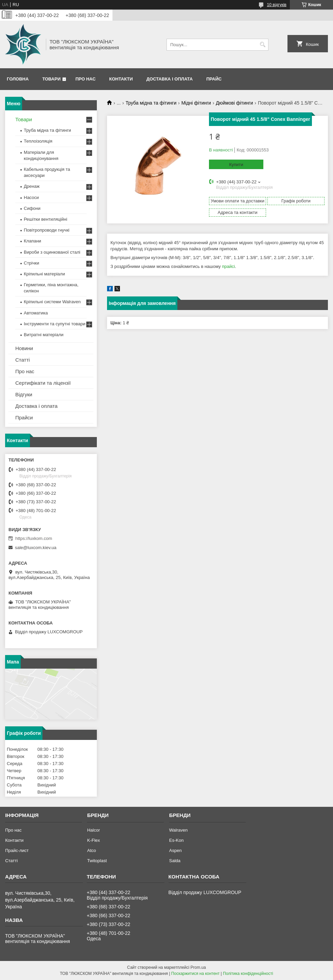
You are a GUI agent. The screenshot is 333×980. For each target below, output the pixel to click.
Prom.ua (198, 967)
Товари (51, 79)
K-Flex (93, 840)
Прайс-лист (17, 850)
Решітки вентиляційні (46, 219)
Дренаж (32, 186)
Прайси (24, 418)
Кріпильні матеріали (44, 274)
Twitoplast (97, 861)
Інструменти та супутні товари (55, 324)
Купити (236, 165)
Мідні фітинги (196, 103)
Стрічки (31, 263)
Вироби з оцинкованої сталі (52, 252)
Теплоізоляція (38, 141)
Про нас (85, 79)
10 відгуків (277, 5)
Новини (24, 348)
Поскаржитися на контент (195, 974)
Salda (175, 861)
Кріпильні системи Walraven (52, 302)
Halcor (93, 830)
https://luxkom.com (34, 538)
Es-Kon (177, 840)
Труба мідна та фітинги (151, 103)
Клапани (32, 241)
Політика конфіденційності (248, 974)
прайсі (228, 266)
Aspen (176, 850)
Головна (18, 79)
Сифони (32, 208)
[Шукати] (262, 45)
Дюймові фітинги (234, 103)
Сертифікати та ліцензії (43, 383)
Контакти (121, 79)
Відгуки (24, 394)
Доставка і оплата (170, 79)
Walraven (178, 830)
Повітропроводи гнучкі (47, 230)
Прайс (214, 79)
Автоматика (36, 313)
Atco (91, 850)
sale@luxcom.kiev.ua (36, 548)
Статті (23, 360)
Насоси (31, 197)
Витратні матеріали (44, 335)
